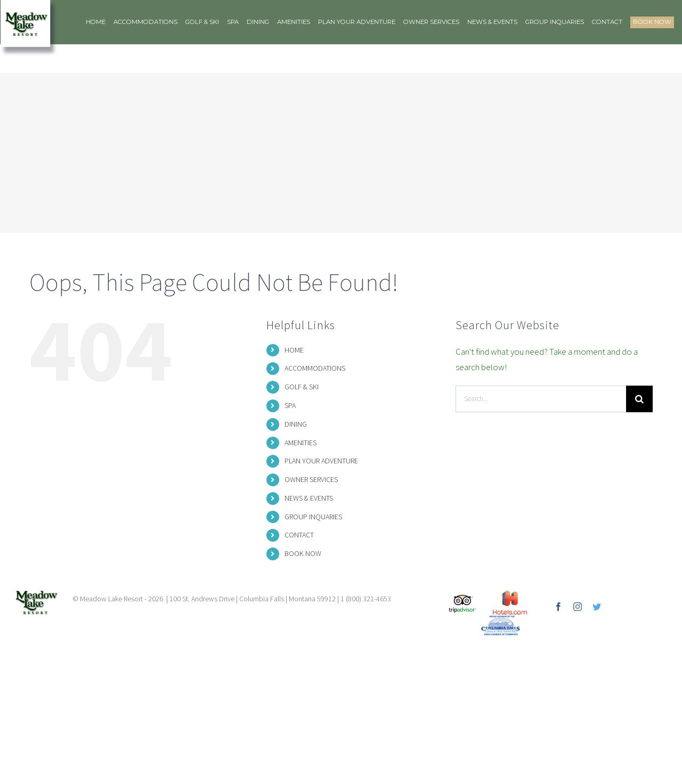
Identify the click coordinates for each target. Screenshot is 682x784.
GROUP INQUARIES (313, 517)
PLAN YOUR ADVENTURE (321, 461)
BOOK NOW (303, 553)
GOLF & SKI (302, 387)
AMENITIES (301, 443)
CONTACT (299, 535)
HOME (294, 350)
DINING (296, 424)
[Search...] (541, 399)
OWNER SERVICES (311, 479)
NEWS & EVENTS (309, 498)
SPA (290, 405)
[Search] (639, 399)
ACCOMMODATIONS (315, 368)
